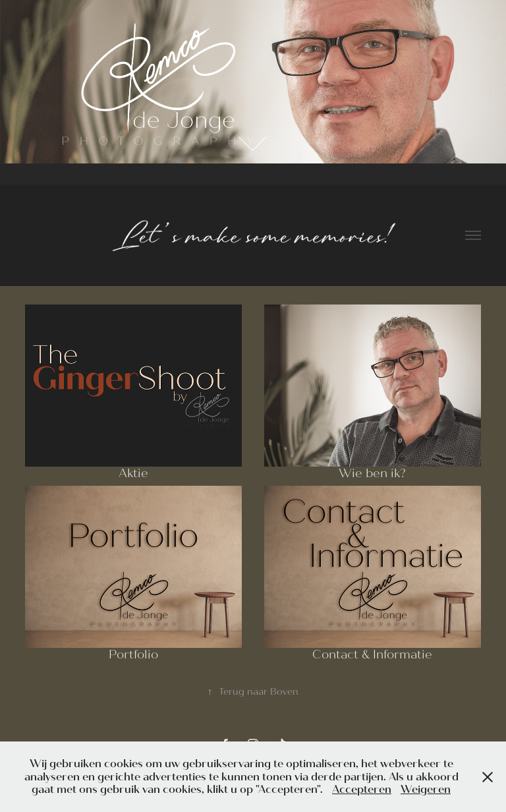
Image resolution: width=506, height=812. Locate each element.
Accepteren (362, 789)
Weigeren (426, 789)
